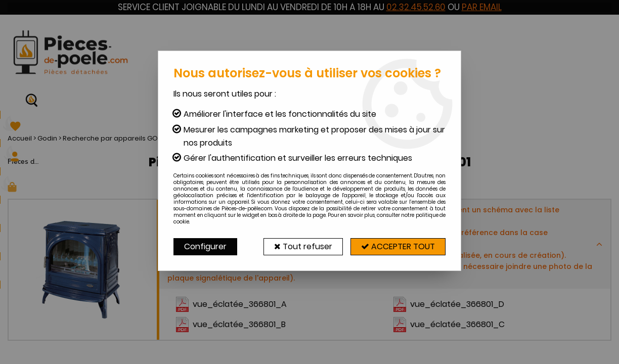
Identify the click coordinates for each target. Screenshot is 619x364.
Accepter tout (398, 246)
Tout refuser (303, 246)
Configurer (205, 246)
